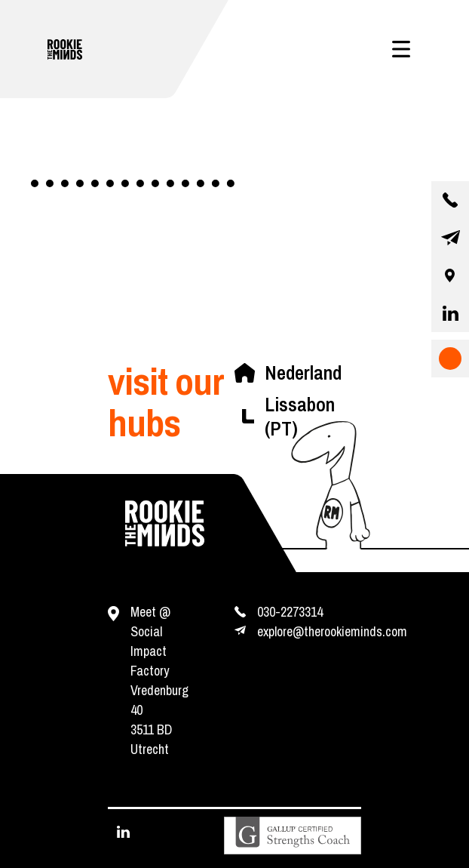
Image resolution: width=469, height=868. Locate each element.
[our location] (450, 275)
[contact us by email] (450, 238)
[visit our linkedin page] (450, 313)
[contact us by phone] (450, 200)
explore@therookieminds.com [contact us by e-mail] (332, 631)
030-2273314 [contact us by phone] (290, 612)
